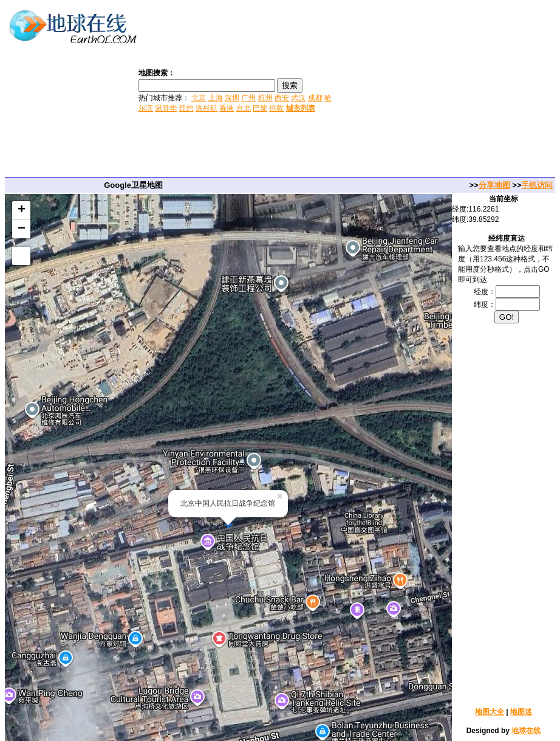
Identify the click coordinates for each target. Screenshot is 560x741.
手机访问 (537, 185)
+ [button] (22, 210)
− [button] (22, 229)
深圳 (232, 98)
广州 (248, 98)
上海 (216, 98)
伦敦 (276, 108)
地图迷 (521, 712)
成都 (315, 98)
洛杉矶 (207, 108)
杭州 (265, 98)
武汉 (298, 98)
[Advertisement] (447, 90)
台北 (244, 108)
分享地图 (494, 185)
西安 (282, 98)
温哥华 (166, 108)
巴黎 (260, 108)
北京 (199, 98)
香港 (227, 108)
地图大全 (490, 712)
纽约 (186, 108)
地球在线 (526, 731)
